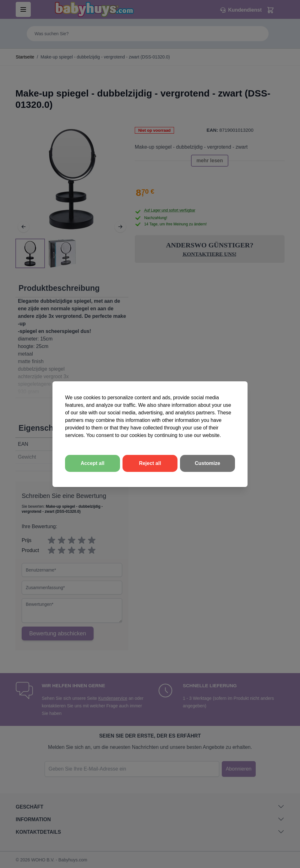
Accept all (93, 463)
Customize (207, 463)
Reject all (150, 463)
